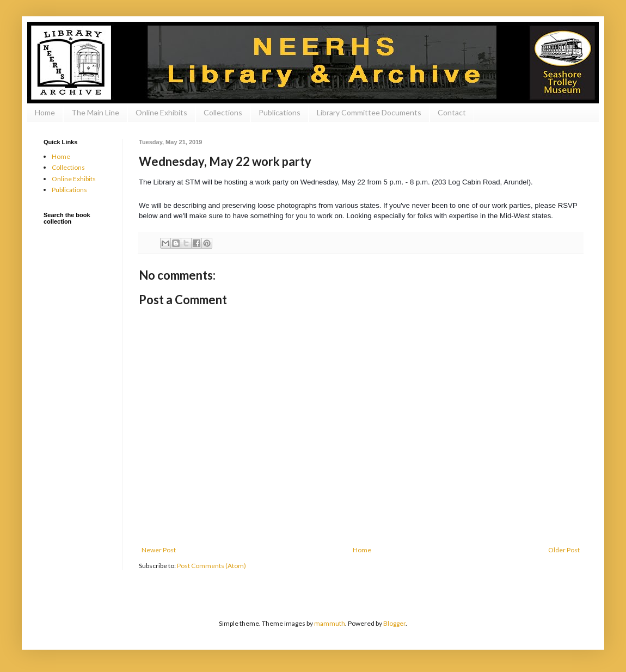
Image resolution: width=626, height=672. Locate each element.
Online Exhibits (161, 112)
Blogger (394, 623)
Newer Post (159, 550)
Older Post (564, 550)
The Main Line (95, 112)
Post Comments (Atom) (211, 566)
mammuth (330, 623)
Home (45, 112)
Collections (223, 112)
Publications (280, 112)
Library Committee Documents (369, 112)
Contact (452, 112)
